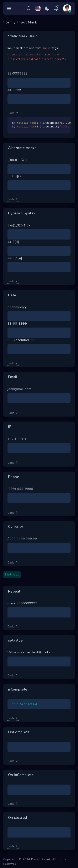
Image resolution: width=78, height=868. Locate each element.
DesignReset (41, 859)
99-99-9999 (17, 324)
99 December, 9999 (24, 340)
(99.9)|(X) (15, 176)
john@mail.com (19, 389)
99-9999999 (18, 73)
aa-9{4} (13, 242)
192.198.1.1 (17, 439)
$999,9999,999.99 (22, 539)
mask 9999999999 (22, 603)
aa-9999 (14, 90)
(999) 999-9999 (20, 489)
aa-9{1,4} (15, 258)
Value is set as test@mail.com (32, 652)
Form (8, 22)
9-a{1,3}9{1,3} (19, 225)
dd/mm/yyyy (17, 307)
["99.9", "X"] (17, 160)
